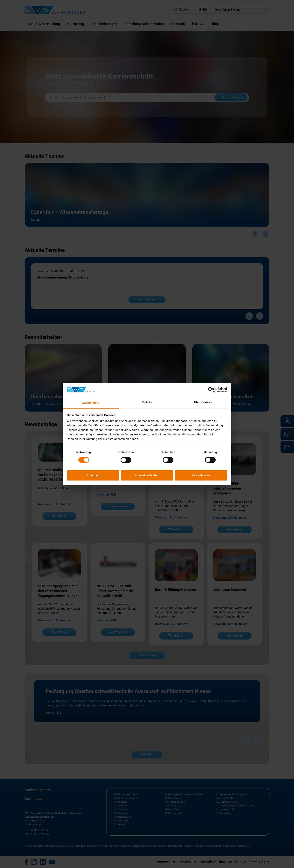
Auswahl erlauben (147, 475)
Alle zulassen (201, 475)
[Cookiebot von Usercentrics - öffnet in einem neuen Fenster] (211, 390)
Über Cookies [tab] (203, 402)
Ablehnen (93, 475)
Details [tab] (147, 402)
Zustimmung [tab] (91, 403)
